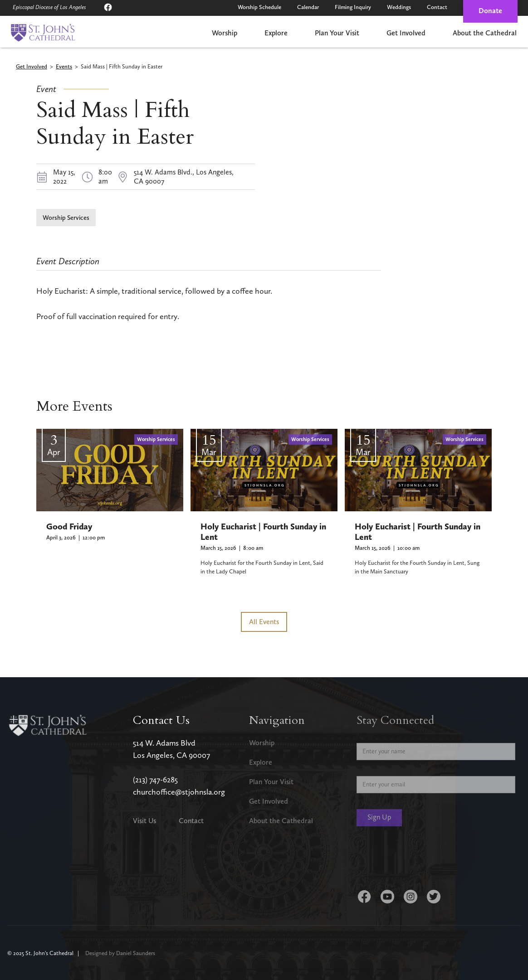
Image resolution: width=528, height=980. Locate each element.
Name (365, 736)
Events (64, 67)
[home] (43, 33)
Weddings (399, 7)
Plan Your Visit (337, 33)
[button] (225, 34)
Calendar (308, 7)
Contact (437, 7)
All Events (264, 622)
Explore (276, 33)
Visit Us (144, 821)
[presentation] (425, 860)
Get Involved (406, 33)
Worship (225, 33)
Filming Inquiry (353, 7)
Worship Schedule (259, 7)
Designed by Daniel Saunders (120, 953)
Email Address (377, 769)
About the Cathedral (485, 33)
